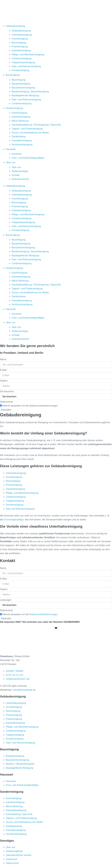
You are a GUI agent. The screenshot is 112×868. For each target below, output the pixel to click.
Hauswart (11, 149)
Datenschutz (6, 402)
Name (3, 359)
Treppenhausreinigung (23, 62)
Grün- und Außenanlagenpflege (28, 158)
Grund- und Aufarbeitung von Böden (30, 133)
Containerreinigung (22, 58)
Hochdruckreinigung (22, 145)
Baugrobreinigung (21, 84)
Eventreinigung (19, 113)
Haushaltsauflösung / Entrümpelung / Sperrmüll (36, 125)
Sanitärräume (19, 137)
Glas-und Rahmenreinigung (20, 509)
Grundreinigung (20, 39)
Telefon (4, 381)
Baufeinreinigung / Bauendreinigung (30, 92)
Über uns (11, 162)
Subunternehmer (20, 179)
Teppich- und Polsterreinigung (27, 129)
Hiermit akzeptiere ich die (30, 614)
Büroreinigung (19, 43)
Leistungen (6, 600)
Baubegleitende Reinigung (25, 95)
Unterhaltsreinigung (22, 35)
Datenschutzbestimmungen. (44, 614)
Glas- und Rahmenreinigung (26, 66)
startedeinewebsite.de (24, 690)
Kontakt (16, 175)
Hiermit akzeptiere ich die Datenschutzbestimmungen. (30, 406)
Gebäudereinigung (15, 26)
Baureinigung (13, 75)
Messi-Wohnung (20, 121)
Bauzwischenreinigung (23, 88)
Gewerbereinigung (21, 50)
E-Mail (3, 370)
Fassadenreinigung (22, 140)
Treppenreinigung (15, 501)
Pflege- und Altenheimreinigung (28, 55)
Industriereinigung (21, 117)
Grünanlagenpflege (14, 520)
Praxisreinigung (20, 47)
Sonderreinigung (14, 108)
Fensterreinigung (20, 70)
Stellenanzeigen (20, 171)
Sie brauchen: (7, 391)
